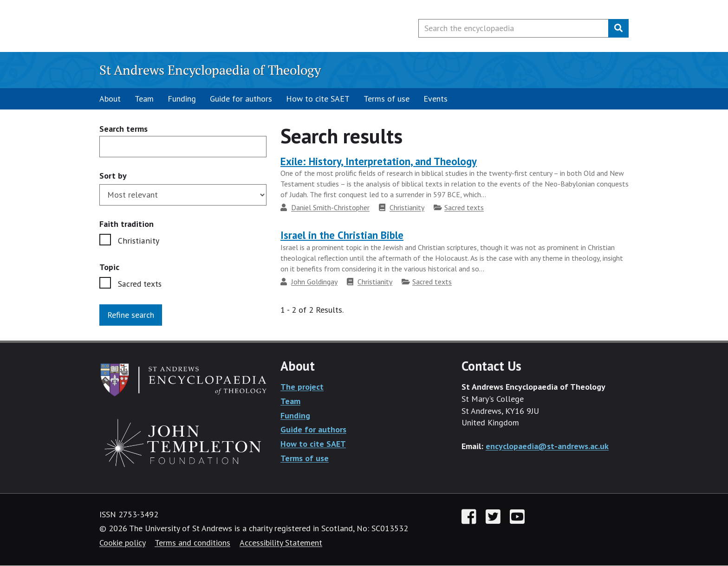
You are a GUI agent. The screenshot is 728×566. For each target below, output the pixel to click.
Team (144, 99)
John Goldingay (314, 282)
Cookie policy (122, 543)
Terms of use (387, 99)
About (110, 99)
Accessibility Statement (281, 543)
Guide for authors (241, 99)
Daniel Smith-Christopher (330, 207)
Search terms (123, 129)
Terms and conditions (192, 543)
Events (435, 99)
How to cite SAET (318, 99)
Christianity (138, 241)
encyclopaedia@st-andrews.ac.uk (547, 447)
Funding (182, 99)
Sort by (113, 176)
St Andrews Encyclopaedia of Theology (210, 70)
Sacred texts (140, 284)
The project (302, 387)
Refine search (131, 315)
